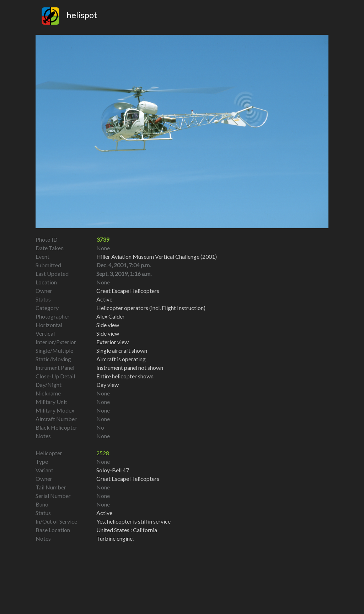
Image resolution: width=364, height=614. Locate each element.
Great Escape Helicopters (128, 479)
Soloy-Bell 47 (113, 470)
